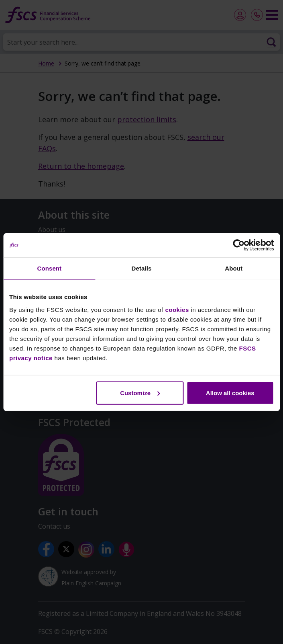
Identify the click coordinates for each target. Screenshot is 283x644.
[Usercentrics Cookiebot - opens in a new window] (239, 245)
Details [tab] (142, 268)
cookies (177, 309)
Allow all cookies (230, 393)
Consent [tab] (49, 268)
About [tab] (234, 268)
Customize (140, 393)
